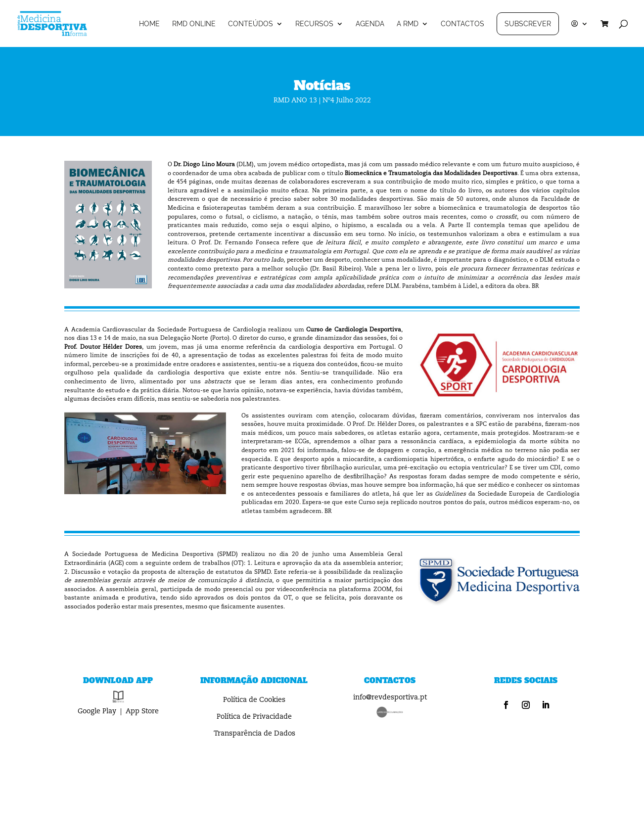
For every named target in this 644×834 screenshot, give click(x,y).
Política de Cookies (254, 700)
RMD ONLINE (194, 24)
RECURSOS (314, 24)
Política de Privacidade (254, 717)
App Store (142, 711)
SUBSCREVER (528, 24)
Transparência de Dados (254, 734)
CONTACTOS (462, 24)
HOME (149, 24)
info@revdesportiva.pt (390, 697)
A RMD (408, 24)
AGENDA (370, 24)
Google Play (97, 711)
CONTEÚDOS (251, 24)
